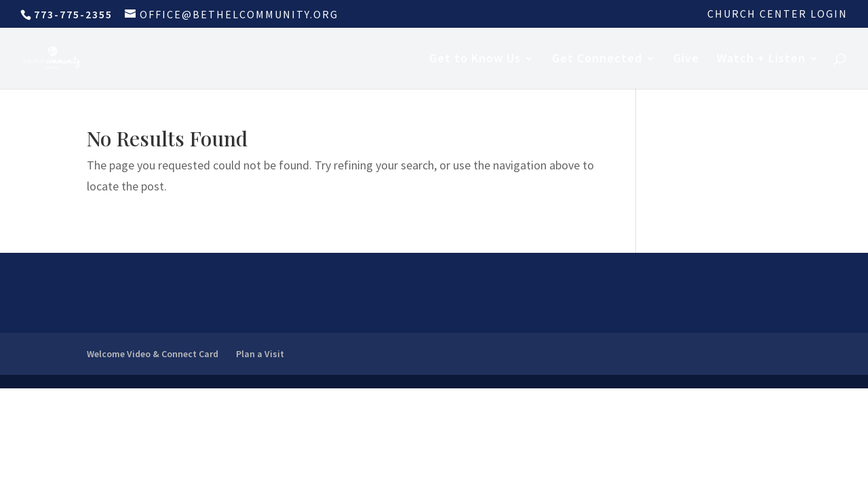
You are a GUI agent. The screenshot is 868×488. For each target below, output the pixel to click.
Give (686, 60)
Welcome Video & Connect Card (153, 354)
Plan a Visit (260, 354)
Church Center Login (777, 14)
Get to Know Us (475, 60)
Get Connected (597, 60)
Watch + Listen (761, 60)
